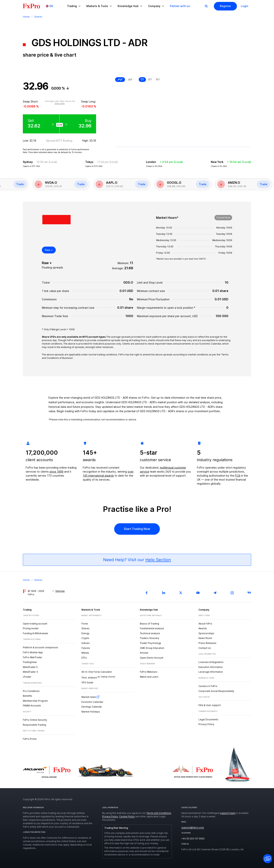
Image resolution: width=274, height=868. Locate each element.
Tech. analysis (98, 677)
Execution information (211, 667)
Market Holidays (91, 712)
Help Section (158, 560)
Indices (86, 643)
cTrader (27, 677)
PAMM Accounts (32, 706)
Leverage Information (211, 672)
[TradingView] (249, 593)
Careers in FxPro (208, 686)
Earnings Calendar (92, 707)
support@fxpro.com (193, 828)
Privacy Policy (206, 724)
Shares (85, 628)
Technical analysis (150, 633)
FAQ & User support (210, 705)
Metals (85, 653)
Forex (85, 624)
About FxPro (205, 624)
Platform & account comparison (40, 647)
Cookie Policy (127, 816)
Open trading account (35, 624)
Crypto (85, 638)
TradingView (30, 662)
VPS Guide (87, 682)
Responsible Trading (34, 725)
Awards (203, 628)
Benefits (27, 696)
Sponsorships (206, 633)
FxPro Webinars (149, 672)
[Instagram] (232, 593)
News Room (205, 638)
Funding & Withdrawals (35, 633)
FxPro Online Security (35, 720)
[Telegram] (215, 593)
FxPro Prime (30, 739)
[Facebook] (147, 593)
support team (228, 813)
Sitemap (60, 591)
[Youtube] (198, 593)
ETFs (84, 658)
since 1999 (56, 472)
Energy (85, 633)
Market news (90, 697)
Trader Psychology (151, 643)
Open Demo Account (152, 658)
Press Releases (207, 643)
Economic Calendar (92, 702)
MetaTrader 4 (30, 672)
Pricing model (31, 628)
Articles (144, 653)
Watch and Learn (149, 677)
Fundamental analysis (152, 628)
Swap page (60, 103)
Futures (86, 648)
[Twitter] (181, 593)
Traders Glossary (150, 638)
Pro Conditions (31, 691)
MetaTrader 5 (30, 667)
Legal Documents (208, 719)
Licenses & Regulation (211, 662)
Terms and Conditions (159, 813)
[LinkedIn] (164, 593)
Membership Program (35, 701)
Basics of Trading (149, 624)
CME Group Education (152, 648)
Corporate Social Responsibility (216, 691)
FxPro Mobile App (33, 652)
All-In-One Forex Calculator (97, 672)
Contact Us (205, 648)
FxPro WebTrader (33, 657)
